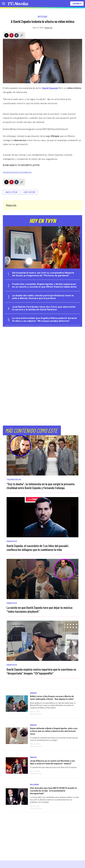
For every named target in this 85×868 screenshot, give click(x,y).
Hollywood (34, 784)
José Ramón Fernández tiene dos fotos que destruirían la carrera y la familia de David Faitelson (44, 308)
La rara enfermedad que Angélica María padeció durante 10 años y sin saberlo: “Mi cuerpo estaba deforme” (44, 319)
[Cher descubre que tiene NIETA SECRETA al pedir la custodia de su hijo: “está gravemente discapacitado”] (17, 797)
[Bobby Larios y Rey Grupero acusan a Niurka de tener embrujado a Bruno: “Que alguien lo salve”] (17, 704)
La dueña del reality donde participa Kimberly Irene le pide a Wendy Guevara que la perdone (43, 297)
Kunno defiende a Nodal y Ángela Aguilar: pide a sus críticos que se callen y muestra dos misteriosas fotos (54, 731)
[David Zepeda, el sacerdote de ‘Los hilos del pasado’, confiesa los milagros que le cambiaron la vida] (42, 517)
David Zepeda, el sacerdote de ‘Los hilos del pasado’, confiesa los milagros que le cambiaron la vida (38, 548)
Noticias (42, 17)
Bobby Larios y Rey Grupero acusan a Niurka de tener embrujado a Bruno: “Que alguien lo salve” (52, 697)
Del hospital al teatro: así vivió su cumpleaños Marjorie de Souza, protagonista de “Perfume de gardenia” (43, 274)
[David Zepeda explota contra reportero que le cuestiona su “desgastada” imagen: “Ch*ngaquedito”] (42, 641)
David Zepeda (11, 192)
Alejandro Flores (36, 714)
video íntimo (29, 192)
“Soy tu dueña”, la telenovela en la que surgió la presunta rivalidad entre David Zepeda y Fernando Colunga (41, 486)
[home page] (18, 4)
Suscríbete (77, 4)
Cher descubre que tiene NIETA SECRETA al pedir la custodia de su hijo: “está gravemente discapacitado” (53, 791)
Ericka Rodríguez (36, 808)
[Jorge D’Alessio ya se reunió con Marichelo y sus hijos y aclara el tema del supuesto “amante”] (17, 766)
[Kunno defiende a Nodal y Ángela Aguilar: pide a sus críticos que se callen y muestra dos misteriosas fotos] (17, 736)
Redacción (49, 28)
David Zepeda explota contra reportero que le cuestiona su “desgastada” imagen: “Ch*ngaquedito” (41, 671)
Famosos (12, 541)
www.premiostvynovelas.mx (17, 172)
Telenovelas (14, 480)
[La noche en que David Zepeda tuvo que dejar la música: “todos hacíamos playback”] (42, 579)
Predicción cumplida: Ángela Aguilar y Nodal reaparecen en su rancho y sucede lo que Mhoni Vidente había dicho (44, 285)
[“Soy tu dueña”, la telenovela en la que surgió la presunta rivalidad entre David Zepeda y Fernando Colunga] (42, 455)
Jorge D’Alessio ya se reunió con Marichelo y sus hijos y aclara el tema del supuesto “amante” (52, 762)
